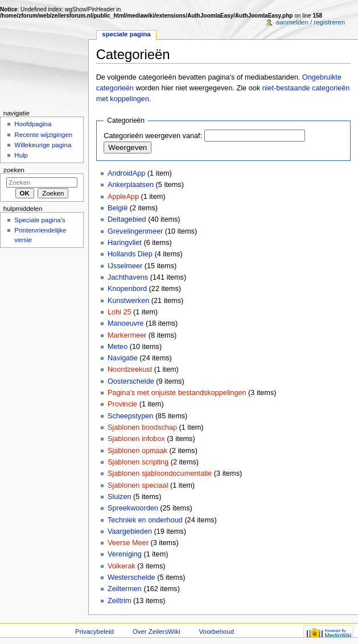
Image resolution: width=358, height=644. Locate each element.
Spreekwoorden (133, 508)
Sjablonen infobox (136, 439)
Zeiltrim (120, 601)
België (118, 208)
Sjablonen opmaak (137, 451)
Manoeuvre (125, 323)
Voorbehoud (217, 631)
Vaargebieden (130, 531)
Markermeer (127, 335)
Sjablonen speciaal (138, 485)
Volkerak (122, 566)
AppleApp (123, 197)
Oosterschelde (131, 381)
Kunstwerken (128, 301)
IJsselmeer (125, 266)
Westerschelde (131, 577)
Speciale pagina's (40, 220)
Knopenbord (127, 289)
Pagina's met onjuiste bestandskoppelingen (177, 393)
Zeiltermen (125, 589)
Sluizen (120, 497)
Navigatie (123, 358)
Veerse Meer (128, 543)
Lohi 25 (120, 312)
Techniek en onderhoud (145, 520)
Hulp (21, 155)
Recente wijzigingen (43, 135)
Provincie (122, 404)
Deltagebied (127, 219)
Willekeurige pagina (43, 145)
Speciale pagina (126, 34)
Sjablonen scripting (138, 462)
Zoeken (14, 170)
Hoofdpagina (33, 124)
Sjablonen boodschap (142, 427)
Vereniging (125, 554)
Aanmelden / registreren (310, 22)
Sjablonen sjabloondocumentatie (160, 473)
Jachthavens (128, 277)
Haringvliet (125, 243)
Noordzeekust (130, 369)
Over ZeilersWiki (157, 631)
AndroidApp (126, 173)
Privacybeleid (94, 631)
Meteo (118, 347)
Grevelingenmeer (135, 231)
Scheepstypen (130, 416)
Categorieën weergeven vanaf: (153, 136)
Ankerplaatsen (131, 185)
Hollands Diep (130, 254)
